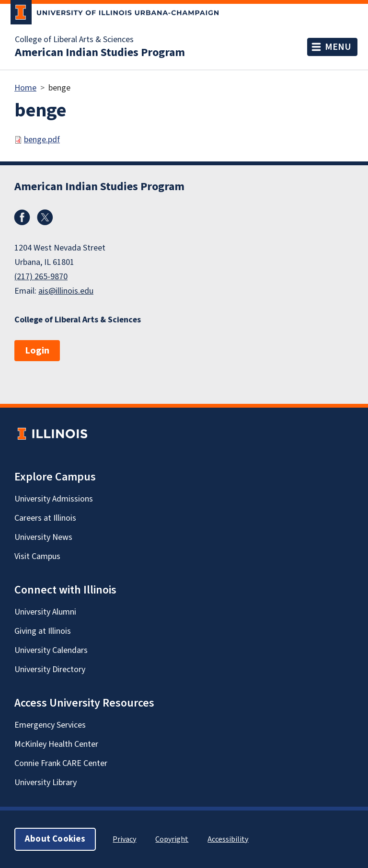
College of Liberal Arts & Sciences (74, 40)
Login (37, 351)
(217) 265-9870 (41, 277)
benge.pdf (42, 140)
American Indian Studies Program (100, 53)
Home (25, 88)
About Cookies (55, 839)
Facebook (22, 217)
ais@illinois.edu (66, 291)
